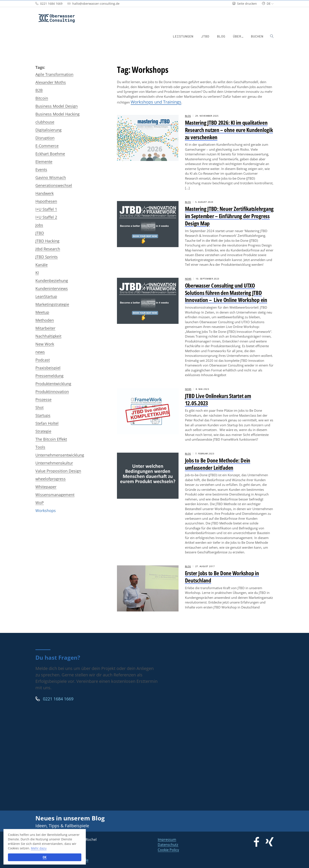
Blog (221, 36)
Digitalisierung (48, 130)
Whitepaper (46, 487)
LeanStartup (46, 296)
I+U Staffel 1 (46, 209)
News (188, 279)
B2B (39, 90)
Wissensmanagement (55, 495)
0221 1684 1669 (54, 699)
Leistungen (183, 36)
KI (37, 273)
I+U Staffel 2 (46, 217)
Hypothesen (46, 201)
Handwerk (45, 193)
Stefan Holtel (47, 423)
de (268, 4)
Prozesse (43, 399)
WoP (40, 503)
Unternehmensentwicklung (60, 455)
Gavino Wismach (51, 177)
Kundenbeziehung (52, 281)
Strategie (43, 431)
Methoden (45, 320)
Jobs (39, 225)
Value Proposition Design (58, 471)
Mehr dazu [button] (39, 848)
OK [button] (45, 857)
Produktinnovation (52, 392)
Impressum (167, 839)
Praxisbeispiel (48, 368)
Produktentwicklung (53, 384)
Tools (40, 447)
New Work (45, 344)
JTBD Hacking (47, 241)
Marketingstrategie (52, 304)
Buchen (257, 36)
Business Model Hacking (58, 114)
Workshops (46, 511)
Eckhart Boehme (50, 154)
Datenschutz (168, 845)
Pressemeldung (49, 376)
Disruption (45, 138)
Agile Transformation (54, 74)
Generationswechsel (54, 185)
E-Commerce (47, 146)
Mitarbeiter (45, 328)
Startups (43, 415)
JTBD (205, 36)
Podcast (43, 360)
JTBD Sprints (47, 257)
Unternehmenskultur (54, 463)
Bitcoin (42, 98)
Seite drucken (245, 4)
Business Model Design (57, 106)
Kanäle (42, 265)
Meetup (42, 312)
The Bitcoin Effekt (51, 439)
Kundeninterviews (52, 288)
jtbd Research (48, 249)
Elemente (44, 162)
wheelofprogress (51, 479)
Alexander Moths (51, 82)
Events (41, 170)
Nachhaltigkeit (48, 336)
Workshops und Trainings (156, 102)
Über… (238, 36)
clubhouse (45, 122)
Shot (39, 407)
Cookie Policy (168, 850)
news (40, 352)
